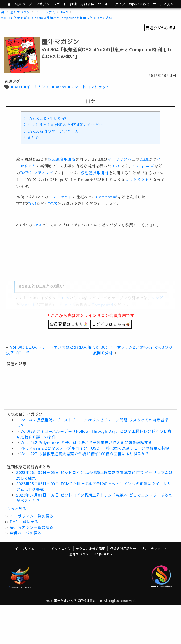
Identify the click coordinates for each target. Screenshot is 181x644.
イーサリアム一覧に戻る (32, 516)
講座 (74, 4)
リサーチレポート (154, 548)
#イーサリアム (37, 87)
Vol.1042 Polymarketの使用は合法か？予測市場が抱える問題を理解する (86, 442)
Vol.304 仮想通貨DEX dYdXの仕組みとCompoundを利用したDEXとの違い (57, 18)
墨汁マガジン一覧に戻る (32, 527)
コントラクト (137, 180)
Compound (144, 166)
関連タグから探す (161, 28)
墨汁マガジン (20, 12)
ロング (157, 298)
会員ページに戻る (26, 533)
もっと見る (17, 509)
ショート (28, 305)
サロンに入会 (163, 4)
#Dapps (59, 87)
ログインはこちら (111, 324)
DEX (144, 159)
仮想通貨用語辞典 (123, 548)
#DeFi (17, 87)
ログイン (118, 4)
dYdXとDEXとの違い (46, 119)
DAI (32, 204)
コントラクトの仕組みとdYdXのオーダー (63, 125)
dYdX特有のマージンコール (51, 131)
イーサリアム (46, 12)
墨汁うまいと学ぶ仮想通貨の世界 (78, 601)
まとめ (31, 138)
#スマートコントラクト (89, 87)
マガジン (43, 4)
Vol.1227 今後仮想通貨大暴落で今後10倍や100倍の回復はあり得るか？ (85, 454)
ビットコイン (61, 548)
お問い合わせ (139, 4)
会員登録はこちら (69, 324)
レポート (60, 4)
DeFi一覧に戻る (24, 522)
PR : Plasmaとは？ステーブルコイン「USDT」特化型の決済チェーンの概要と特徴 (95, 448)
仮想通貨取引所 (62, 159)
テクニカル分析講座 (90, 548)
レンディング (41, 173)
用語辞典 (87, 4)
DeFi (65, 12)
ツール (103, 4)
